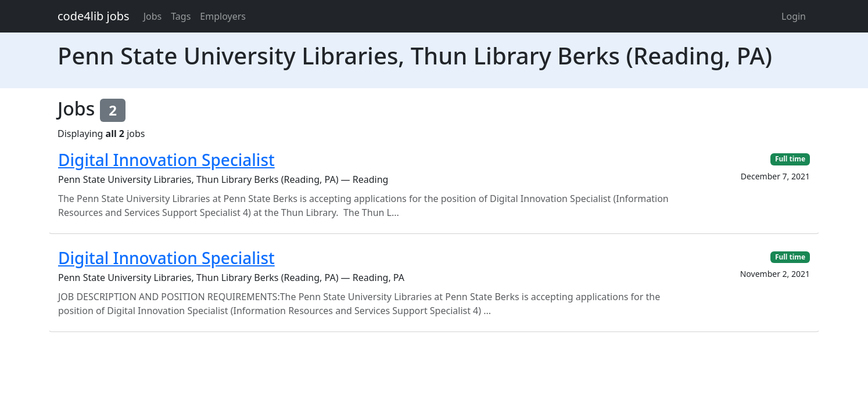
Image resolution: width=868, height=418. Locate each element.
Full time (790, 159)
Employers (223, 16)
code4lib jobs (94, 16)
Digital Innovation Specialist (166, 160)
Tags (181, 16)
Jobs (153, 16)
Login (794, 16)
